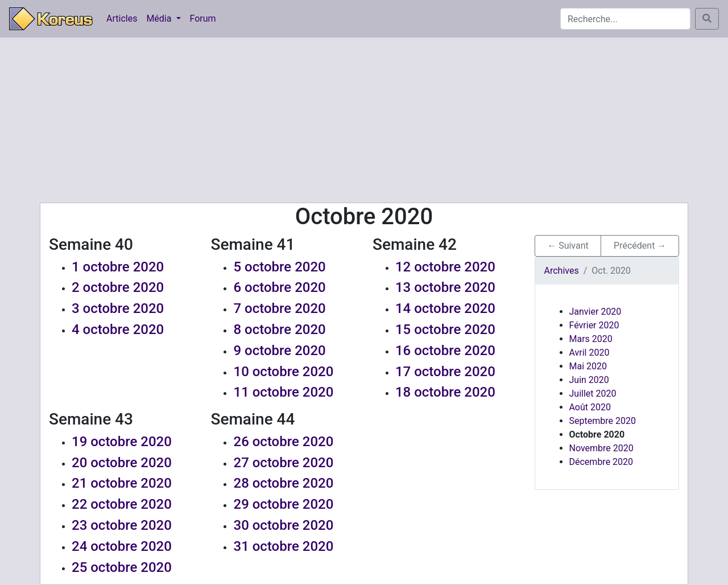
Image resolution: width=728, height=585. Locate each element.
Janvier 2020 (595, 312)
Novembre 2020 (601, 448)
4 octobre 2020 (118, 329)
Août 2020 (590, 407)
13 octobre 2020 (445, 287)
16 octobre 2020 (445, 351)
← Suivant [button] (568, 246)
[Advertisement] (364, 120)
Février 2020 (594, 325)
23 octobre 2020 (122, 525)
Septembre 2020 (603, 421)
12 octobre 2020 (445, 267)
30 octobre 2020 (283, 525)
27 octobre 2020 (283, 463)
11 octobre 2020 (283, 392)
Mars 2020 (591, 339)
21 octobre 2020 (122, 483)
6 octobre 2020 (279, 287)
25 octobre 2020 (122, 567)
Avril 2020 (590, 353)
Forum (203, 18)
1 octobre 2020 (118, 267)
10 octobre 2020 (283, 372)
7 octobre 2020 (279, 308)
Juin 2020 (589, 380)
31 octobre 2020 (283, 546)
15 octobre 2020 (445, 329)
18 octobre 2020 (445, 392)
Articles (122, 18)
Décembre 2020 (601, 462)
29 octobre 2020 (283, 504)
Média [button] (160, 18)
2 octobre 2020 (118, 287)
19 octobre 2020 (122, 442)
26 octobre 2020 (283, 442)
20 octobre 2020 (122, 463)
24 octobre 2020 (122, 546)
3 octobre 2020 (118, 308)
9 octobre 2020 (279, 351)
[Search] (625, 19)
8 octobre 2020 (279, 329)
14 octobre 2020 (445, 308)
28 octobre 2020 (283, 483)
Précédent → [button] (640, 246)
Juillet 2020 (593, 394)
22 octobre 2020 (122, 504)
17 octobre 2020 (445, 372)
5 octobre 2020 (279, 267)
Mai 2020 (588, 366)
